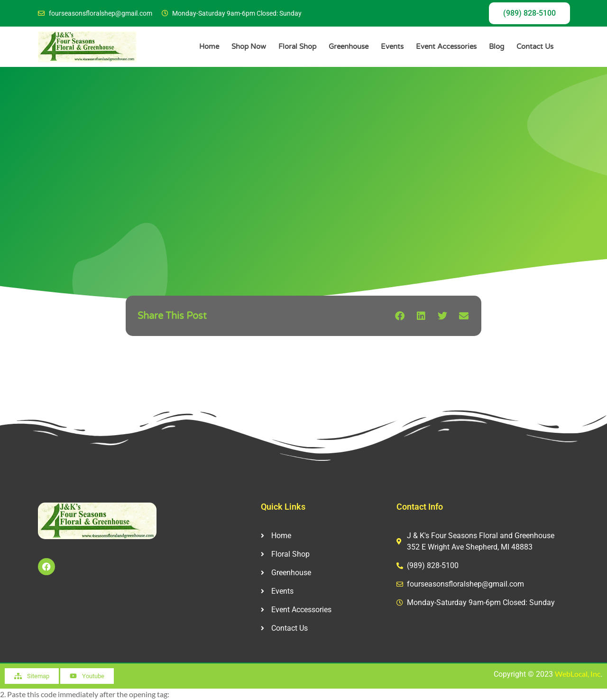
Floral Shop (297, 47)
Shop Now (249, 47)
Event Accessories (446, 47)
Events (392, 47)
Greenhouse (349, 47)
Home (209, 47)
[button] (400, 316)
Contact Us (535, 47)
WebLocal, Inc (578, 674)
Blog (497, 47)
